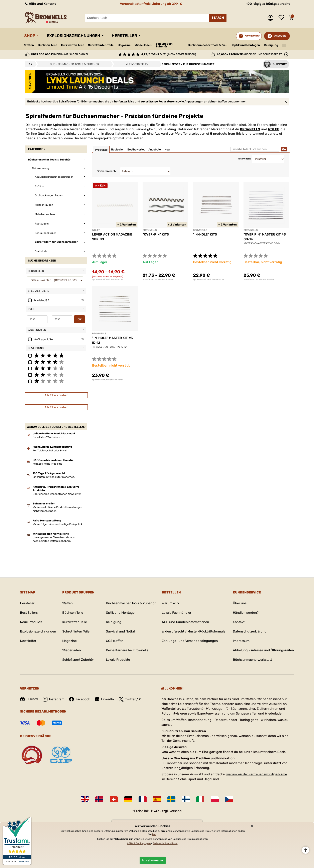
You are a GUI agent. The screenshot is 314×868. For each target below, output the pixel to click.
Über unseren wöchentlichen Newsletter (57, 494)
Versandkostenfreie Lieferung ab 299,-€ (151, 4)
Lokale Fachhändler (177, 613)
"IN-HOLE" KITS (205, 234)
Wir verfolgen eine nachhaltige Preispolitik (58, 524)
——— (284, 45)
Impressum (241, 641)
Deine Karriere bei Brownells (127, 650)
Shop (30, 36)
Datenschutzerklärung (250, 631)
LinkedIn (104, 699)
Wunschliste (282, 18)
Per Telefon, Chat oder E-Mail (50, 451)
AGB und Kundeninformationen (185, 622)
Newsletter (28, 641)
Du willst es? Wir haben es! (48, 437)
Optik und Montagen (246, 45)
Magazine (124, 45)
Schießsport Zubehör (164, 45)
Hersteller (124, 36)
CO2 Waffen (115, 641)
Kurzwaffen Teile (73, 45)
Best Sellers (29, 613)
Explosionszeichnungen (73, 36)
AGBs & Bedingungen (139, 843)
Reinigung (271, 45)
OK (80, 319)
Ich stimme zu (153, 860)
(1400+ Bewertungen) (169, 54)
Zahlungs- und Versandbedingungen (190, 641)
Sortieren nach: (107, 171)
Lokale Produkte (118, 660)
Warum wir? (171, 603)
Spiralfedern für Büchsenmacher (108, 280)
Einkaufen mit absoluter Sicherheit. (54, 477)
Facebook (80, 699)
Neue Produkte (31, 622)
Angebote (280, 36)
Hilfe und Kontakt (40, 4)
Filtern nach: (245, 159)
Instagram (53, 699)
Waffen (29, 45)
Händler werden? (246, 613)
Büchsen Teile (47, 45)
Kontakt (239, 622)
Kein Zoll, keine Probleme (47, 464)
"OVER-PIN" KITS (156, 234)
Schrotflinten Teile (101, 45)
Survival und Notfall (121, 631)
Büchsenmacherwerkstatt (252, 660)
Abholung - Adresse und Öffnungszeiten (263, 650)
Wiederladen (143, 45)
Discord (29, 699)
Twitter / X (130, 699)
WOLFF (273, 129)
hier (154, 834)
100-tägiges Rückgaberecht (268, 4)
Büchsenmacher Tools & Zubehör (209, 45)
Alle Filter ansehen (56, 395)
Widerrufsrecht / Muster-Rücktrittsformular (194, 631)
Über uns (240, 603)
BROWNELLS (250, 129)
